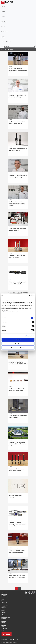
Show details (29, 336)
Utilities (3, 37)
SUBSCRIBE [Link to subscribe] (7, 634)
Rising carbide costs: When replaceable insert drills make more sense (18, 70)
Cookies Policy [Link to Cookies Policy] (4, 618)
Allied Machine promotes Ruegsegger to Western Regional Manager (17, 204)
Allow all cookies (18, 340)
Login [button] (2, 46)
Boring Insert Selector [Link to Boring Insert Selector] (5, 605)
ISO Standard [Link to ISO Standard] (4, 621)
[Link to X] (17, 639)
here (5, 312)
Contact (3, 17)
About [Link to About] (3, 614)
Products (3, 7)
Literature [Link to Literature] (3, 631)
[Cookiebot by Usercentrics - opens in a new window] (29, 295)
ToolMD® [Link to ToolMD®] (3, 610)
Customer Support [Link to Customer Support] (5, 597)
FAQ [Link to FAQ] (2, 601)
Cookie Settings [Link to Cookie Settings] (4, 620)
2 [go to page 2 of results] (20, 588)
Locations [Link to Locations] (3, 624)
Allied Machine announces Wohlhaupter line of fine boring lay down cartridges (18, 524)
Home (2, 49)
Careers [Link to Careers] (3, 616)
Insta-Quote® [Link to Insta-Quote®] (4, 607)
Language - (6, 42)
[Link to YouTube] (13, 639)
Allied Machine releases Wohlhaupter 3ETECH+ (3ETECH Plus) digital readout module (17, 551)
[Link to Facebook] (9, 639)
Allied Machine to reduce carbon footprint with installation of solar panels (17, 444)
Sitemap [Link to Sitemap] (3, 626)
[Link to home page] (9, 2)
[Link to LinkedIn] (15, 639)
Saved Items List (5, 32)
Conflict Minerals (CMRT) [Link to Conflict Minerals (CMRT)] (6, 617)
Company (3, 12)
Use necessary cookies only (18, 348)
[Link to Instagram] (11, 639)
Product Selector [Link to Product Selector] (4, 609)
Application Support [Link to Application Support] (5, 594)
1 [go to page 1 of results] (16, 588)
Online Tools (4, 22)
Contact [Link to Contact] (3, 599)
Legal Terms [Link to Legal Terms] (3, 622)
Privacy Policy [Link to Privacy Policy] (4, 625)
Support (3, 27)
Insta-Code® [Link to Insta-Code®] (3, 606)
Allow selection (18, 344)
